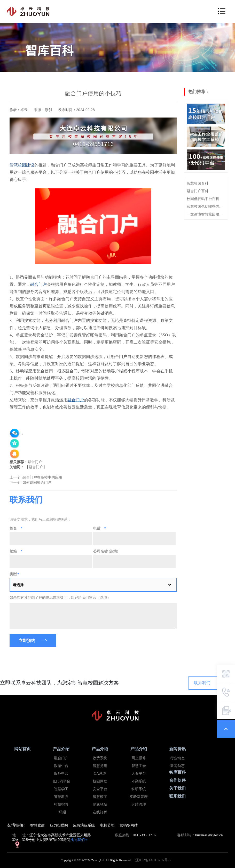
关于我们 (177, 788)
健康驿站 (100, 804)
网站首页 (22, 749)
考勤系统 (139, 781)
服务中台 (61, 774)
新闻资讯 (177, 749)
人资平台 (139, 774)
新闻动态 (177, 766)
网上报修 (139, 758)
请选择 (18, 585)
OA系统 (100, 774)
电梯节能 (107, 825)
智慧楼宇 (100, 797)
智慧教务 (61, 797)
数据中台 (61, 766)
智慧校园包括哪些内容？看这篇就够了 (206, 206)
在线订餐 (100, 812)
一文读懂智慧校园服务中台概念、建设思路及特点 (206, 214)
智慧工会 (139, 766)
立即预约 (27, 641)
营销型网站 (129, 825)
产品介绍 (61, 749)
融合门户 (35, 462)
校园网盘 (100, 781)
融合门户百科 (198, 191)
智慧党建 (100, 766)
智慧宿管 (61, 804)
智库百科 (177, 772)
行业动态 (177, 758)
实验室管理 (139, 797)
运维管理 (139, 804)
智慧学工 (61, 789)
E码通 (61, 812)
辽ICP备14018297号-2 (155, 860)
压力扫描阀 (59, 825)
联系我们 (202, 683)
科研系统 (139, 789)
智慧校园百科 (198, 183)
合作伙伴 (177, 780)
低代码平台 (61, 781)
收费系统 (100, 758)
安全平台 (100, 789)
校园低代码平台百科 (203, 199)
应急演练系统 (84, 825)
